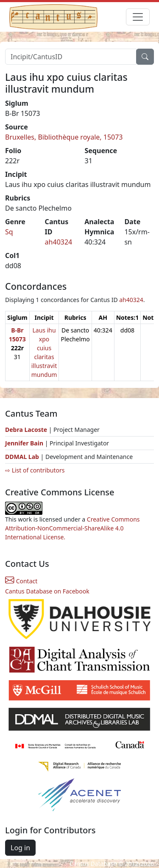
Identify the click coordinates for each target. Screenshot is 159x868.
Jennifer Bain (25, 443)
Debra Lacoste (26, 430)
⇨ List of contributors (35, 470)
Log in (20, 848)
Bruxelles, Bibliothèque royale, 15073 (64, 137)
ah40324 (59, 242)
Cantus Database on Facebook (47, 591)
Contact (21, 581)
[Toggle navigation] (138, 17)
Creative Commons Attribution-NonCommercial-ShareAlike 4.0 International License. (73, 528)
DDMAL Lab (22, 457)
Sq (9, 232)
